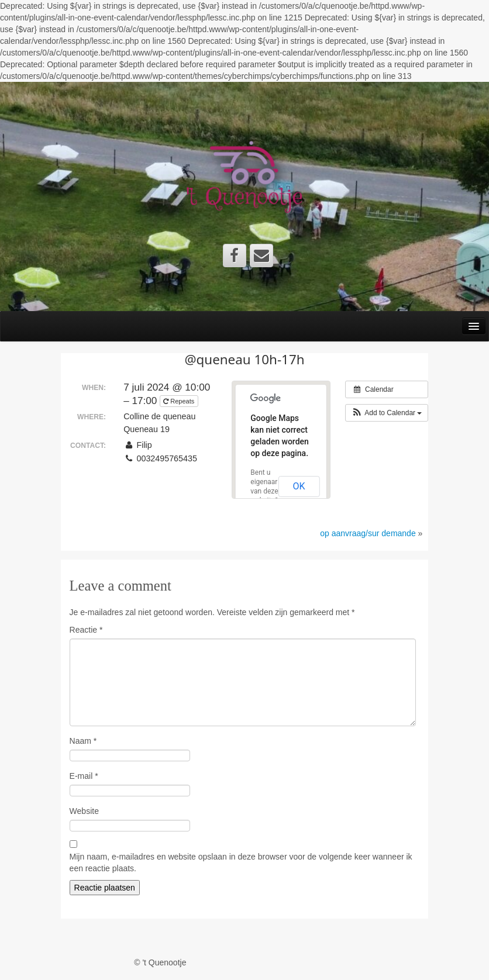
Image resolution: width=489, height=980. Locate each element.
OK (299, 486)
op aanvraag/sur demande (368, 533)
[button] (387, 413)
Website (84, 811)
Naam (83, 741)
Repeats (180, 401)
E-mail (84, 776)
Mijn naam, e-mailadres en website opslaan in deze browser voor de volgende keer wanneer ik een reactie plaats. (241, 862)
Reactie (86, 630)
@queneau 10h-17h (244, 359)
